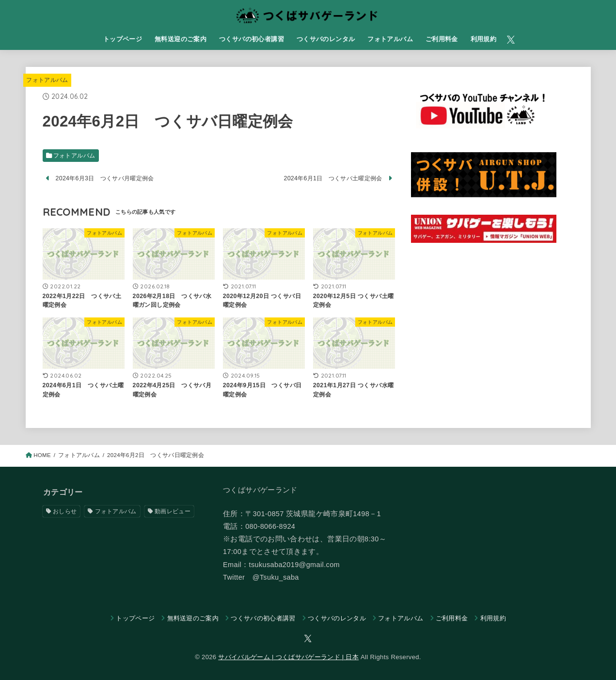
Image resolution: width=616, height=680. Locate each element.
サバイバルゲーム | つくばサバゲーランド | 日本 (288, 657)
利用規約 (484, 39)
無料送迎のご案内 (181, 39)
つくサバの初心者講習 (252, 39)
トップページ (123, 39)
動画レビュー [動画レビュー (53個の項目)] (173, 511)
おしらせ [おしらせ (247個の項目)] (65, 511)
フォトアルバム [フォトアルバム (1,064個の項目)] (116, 511)
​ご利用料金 (442, 39)
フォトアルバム (390, 39)
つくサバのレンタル (326, 39)
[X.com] (511, 40)
